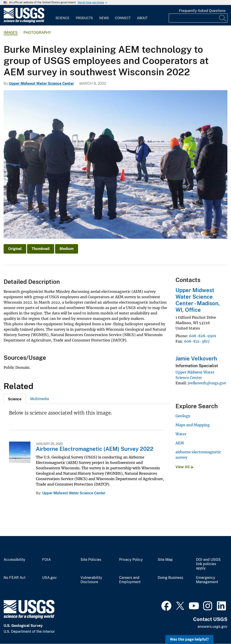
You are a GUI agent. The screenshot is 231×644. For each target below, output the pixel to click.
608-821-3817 (197, 341)
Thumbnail (41, 249)
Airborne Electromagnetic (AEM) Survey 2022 (95, 449)
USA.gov (49, 578)
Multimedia (40, 399)
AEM (180, 443)
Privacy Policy (131, 560)
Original (15, 249)
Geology (183, 416)
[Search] (223, 18)
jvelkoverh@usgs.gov (207, 383)
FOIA (46, 560)
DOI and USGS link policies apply (208, 564)
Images (11, 33)
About (142, 18)
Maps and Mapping (193, 425)
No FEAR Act (15, 578)
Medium (67, 249)
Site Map (165, 560)
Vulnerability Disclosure (91, 580)
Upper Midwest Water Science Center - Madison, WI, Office (198, 300)
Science (62, 18)
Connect (123, 18)
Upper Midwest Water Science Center (41, 84)
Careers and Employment (130, 580)
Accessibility (14, 560)
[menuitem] (62, 15)
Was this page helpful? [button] (189, 639)
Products (84, 18)
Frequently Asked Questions (202, 11)
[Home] (24, 22)
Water (181, 434)
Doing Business (170, 578)
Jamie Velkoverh (196, 358)
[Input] (198, 18)
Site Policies (91, 560)
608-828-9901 (203, 336)
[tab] (15, 399)
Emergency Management (207, 580)
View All (184, 467)
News (104, 18)
